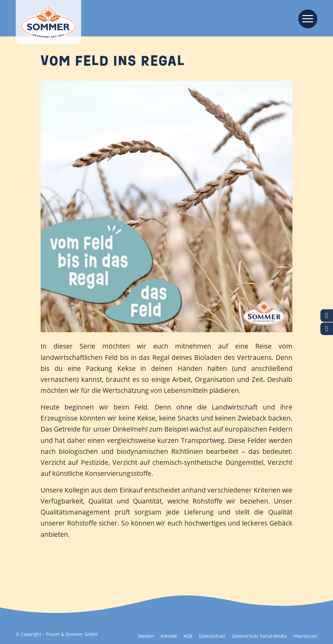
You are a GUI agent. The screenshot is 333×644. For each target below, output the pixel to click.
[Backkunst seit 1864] (48, 22)
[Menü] (306, 18)
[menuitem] (306, 18)
